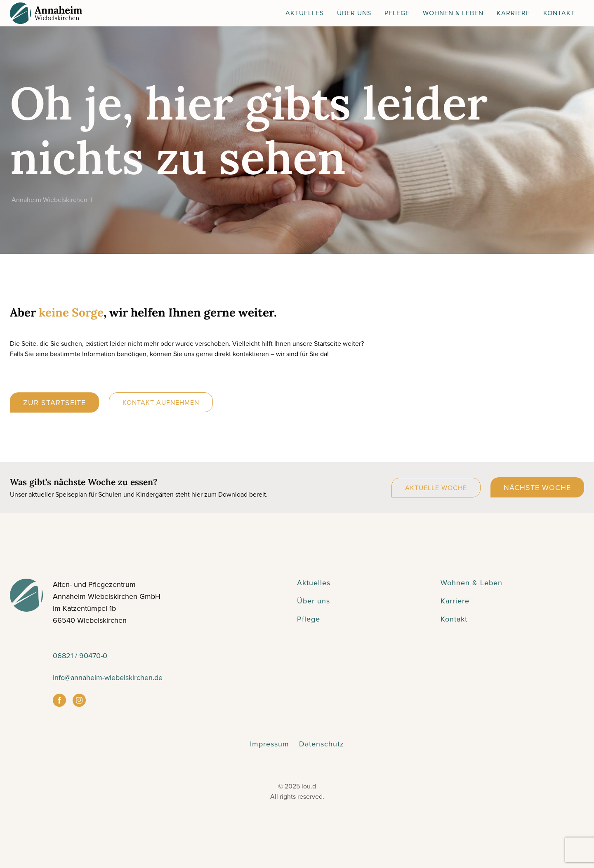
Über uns (313, 601)
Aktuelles (305, 13)
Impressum (270, 744)
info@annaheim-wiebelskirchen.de (108, 677)
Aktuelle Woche (436, 488)
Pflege (397, 13)
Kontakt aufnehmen (161, 402)
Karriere (513, 13)
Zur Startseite (54, 402)
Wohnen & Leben (453, 13)
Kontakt (559, 13)
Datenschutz (322, 744)
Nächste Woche (537, 487)
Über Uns (354, 13)
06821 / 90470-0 (80, 656)
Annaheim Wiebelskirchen (49, 199)
